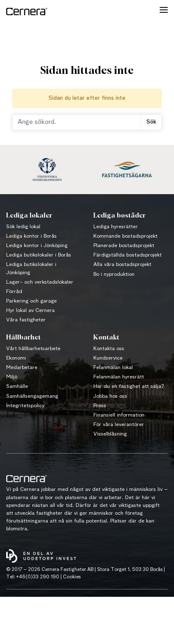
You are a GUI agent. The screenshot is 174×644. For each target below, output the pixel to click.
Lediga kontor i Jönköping (37, 246)
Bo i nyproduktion (114, 274)
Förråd (14, 292)
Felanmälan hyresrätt (119, 377)
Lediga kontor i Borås (31, 236)
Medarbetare (22, 368)
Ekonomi (16, 358)
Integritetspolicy (25, 406)
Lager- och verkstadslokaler (40, 282)
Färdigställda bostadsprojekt (128, 255)
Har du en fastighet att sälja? (129, 386)
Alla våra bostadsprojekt (122, 265)
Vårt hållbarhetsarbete (33, 349)
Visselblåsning (110, 434)
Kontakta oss (109, 349)
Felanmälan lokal (113, 368)
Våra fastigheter (26, 320)
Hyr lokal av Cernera (30, 311)
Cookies (72, 577)
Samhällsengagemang (32, 396)
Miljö (12, 377)
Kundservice (108, 358)
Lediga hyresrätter (116, 227)
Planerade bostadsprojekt (124, 246)
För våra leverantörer (119, 425)
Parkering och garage (31, 301)
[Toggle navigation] (164, 11)
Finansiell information (119, 415)
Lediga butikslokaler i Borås (39, 255)
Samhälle (17, 386)
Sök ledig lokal (23, 227)
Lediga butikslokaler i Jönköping (31, 268)
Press (100, 406)
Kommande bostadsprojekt (125, 236)
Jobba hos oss (110, 396)
